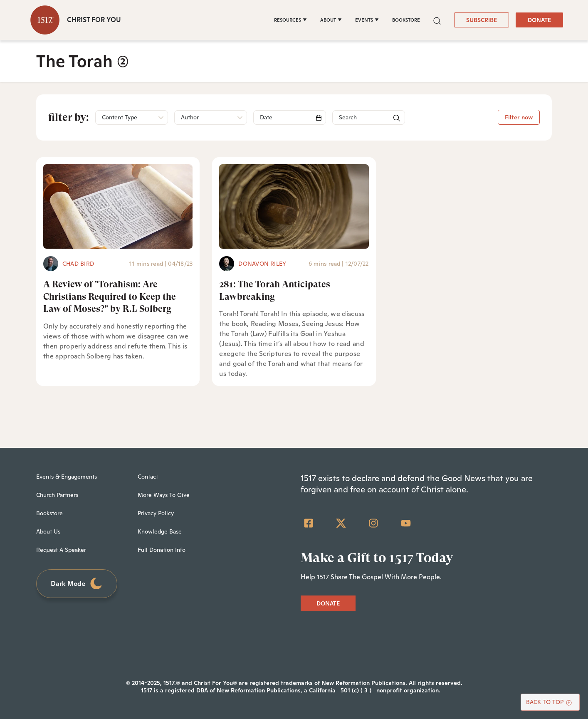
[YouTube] (406, 523)
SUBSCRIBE (482, 20)
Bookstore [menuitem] (49, 513)
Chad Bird (78, 264)
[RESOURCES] (290, 20)
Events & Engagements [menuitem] (67, 477)
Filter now (519, 117)
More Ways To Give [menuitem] (164, 495)
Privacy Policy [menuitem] (156, 513)
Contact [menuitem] (148, 477)
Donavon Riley (262, 264)
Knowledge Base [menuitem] (160, 531)
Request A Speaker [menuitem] (61, 550)
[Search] (290, 117)
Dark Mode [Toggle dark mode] (77, 584)
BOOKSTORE (406, 20)
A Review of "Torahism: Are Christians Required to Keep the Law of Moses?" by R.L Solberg (110, 296)
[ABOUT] (331, 20)
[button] (437, 20)
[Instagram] (373, 523)
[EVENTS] (367, 20)
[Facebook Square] (309, 523)
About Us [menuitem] (48, 531)
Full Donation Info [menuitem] (162, 550)
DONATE (539, 20)
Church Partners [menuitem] (57, 495)
